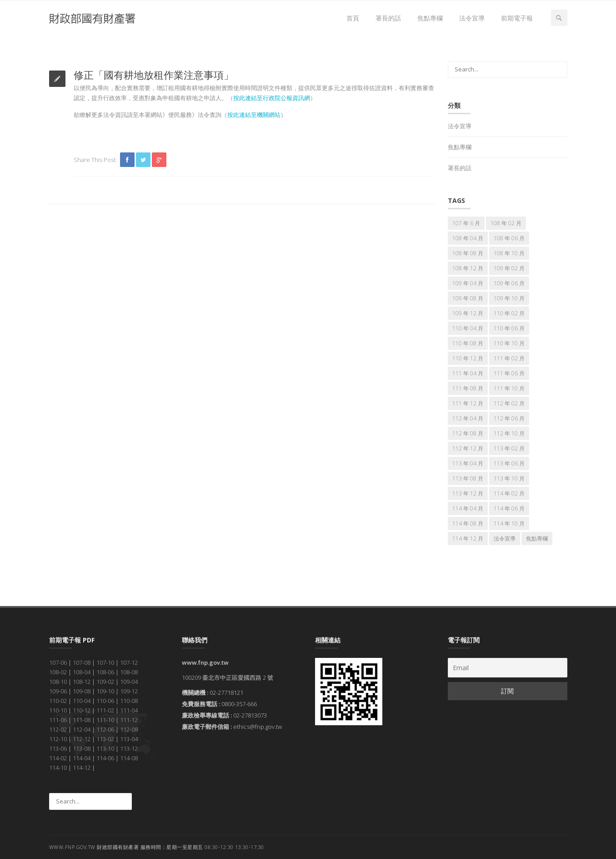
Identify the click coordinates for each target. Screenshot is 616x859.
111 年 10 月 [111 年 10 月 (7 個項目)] (509, 388)
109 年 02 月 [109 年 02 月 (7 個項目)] (509, 268)
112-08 (129, 729)
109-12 (129, 691)
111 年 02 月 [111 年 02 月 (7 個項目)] (509, 358)
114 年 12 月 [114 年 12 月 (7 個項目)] (468, 538)
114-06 (105, 758)
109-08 (82, 691)
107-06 (58, 662)
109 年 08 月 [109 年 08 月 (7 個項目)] (468, 298)
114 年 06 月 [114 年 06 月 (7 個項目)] (509, 508)
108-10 (58, 682)
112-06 (105, 729)
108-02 (58, 672)
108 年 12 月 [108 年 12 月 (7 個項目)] (468, 268)
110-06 (105, 701)
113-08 (82, 748)
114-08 (129, 758)
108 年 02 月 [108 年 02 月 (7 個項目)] (506, 223)
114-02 (58, 758)
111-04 (129, 710)
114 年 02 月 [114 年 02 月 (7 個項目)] (509, 493)
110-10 (58, 710)
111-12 (129, 720)
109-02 (105, 682)
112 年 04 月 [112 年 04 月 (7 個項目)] (468, 418)
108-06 (105, 672)
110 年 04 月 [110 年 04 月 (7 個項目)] (468, 328)
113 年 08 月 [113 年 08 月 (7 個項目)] (468, 478)
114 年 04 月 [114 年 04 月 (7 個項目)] (468, 508)
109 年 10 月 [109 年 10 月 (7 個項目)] (509, 298)
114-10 (58, 768)
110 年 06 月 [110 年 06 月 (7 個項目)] (509, 328)
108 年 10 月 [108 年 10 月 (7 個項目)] (509, 253)
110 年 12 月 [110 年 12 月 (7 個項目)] (468, 358)
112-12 (82, 739)
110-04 (82, 701)
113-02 (105, 739)
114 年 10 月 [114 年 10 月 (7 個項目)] (509, 523)
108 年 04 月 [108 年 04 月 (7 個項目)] (468, 238)
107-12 (129, 662)
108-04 (82, 672)
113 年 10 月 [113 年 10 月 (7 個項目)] (509, 478)
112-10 (58, 739)
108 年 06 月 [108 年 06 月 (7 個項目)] (509, 238)
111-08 (82, 720)
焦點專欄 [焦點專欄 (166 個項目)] (537, 538)
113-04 (129, 739)
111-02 (105, 710)
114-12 (82, 768)
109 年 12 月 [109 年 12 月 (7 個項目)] (468, 313)
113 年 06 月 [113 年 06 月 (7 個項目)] (509, 463)
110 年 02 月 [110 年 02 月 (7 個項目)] (509, 313)
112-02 (58, 729)
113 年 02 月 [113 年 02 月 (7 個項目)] (509, 448)
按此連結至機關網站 (254, 115)
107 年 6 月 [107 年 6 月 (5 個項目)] (466, 223)
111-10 (105, 720)
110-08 (129, 701)
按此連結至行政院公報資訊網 (272, 98)
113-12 (129, 748)
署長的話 (388, 18)
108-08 (129, 672)
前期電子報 (517, 18)
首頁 (353, 18)
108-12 (82, 682)
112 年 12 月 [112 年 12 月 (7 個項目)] (468, 448)
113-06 (58, 748)
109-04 (129, 682)
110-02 (58, 701)
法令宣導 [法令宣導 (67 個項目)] (505, 538)
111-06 (58, 720)
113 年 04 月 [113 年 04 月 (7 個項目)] (468, 463)
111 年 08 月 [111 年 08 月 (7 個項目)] (468, 388)
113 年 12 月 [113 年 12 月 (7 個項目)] (468, 493)
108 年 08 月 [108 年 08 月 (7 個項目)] (468, 253)
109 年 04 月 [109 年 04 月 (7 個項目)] (468, 283)
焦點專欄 (430, 18)
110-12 (82, 710)
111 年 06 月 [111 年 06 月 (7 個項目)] (509, 373)
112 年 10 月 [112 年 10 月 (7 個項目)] (509, 433)
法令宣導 (472, 18)
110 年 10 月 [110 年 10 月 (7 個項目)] (509, 343)
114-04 (82, 758)
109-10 (105, 691)
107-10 (105, 662)
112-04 (82, 729)
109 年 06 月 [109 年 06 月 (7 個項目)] (509, 283)
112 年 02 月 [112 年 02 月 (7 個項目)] (509, 403)
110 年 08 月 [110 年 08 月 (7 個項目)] (468, 343)
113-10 (105, 748)
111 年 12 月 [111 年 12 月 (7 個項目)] (468, 403)
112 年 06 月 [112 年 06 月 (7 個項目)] (509, 418)
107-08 (82, 662)
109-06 (58, 691)
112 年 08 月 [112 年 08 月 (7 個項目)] (468, 433)
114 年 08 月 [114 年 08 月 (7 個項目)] (468, 523)
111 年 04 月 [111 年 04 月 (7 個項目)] (468, 373)
